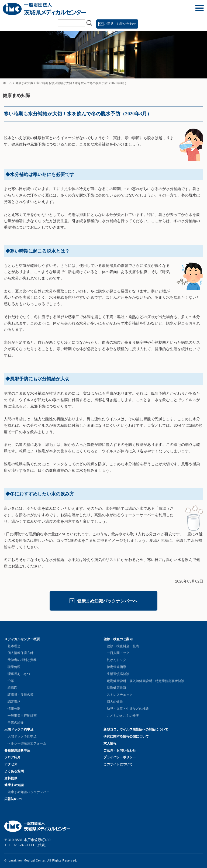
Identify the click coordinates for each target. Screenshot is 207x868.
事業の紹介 (16, 722)
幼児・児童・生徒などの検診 (128, 709)
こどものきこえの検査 (123, 716)
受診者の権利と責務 (22, 660)
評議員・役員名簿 (20, 695)
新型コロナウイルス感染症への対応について (136, 729)
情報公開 (14, 709)
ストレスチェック (120, 695)
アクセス (11, 764)
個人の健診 (115, 702)
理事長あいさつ (19, 674)
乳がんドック (116, 660)
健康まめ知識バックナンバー (29, 792)
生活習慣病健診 (118, 674)
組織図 (12, 688)
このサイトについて (118, 764)
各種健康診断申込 (17, 750)
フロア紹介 (12, 757)
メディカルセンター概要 (22, 639)
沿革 (11, 681)
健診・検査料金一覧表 (123, 646)
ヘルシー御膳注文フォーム (27, 743)
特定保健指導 (116, 667)
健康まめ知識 (14, 785)
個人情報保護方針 (20, 653)
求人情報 (110, 743)
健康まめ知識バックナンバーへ (107, 601)
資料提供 (11, 778)
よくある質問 (14, 771)
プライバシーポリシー (120, 757)
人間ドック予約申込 (19, 729)
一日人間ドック (118, 653)
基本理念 (14, 646)
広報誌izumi (13, 799)
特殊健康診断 (116, 688)
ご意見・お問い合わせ (120, 24)
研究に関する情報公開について (126, 736)
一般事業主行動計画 (22, 716)
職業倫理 (14, 667)
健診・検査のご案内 (118, 639)
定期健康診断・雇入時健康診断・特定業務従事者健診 (146, 681)
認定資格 (14, 702)
